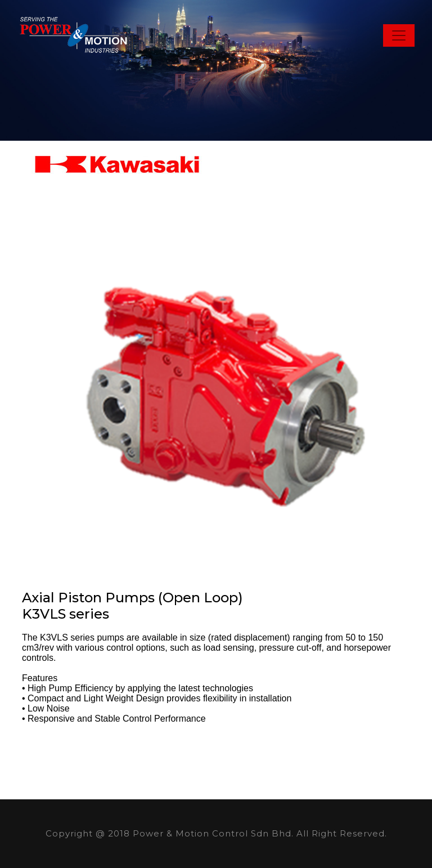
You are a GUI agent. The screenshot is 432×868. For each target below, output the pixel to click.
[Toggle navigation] (399, 35)
